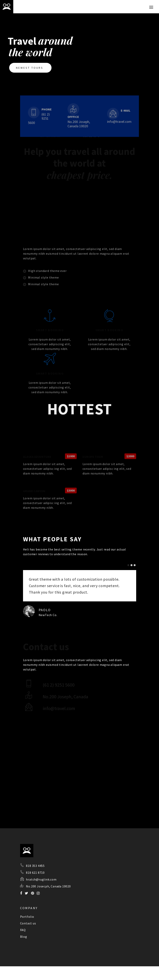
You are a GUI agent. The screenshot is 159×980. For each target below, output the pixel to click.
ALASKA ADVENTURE (37, 473)
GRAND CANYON (34, 507)
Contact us (28, 923)
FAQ (23, 930)
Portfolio (27, 917)
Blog (24, 937)
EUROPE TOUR (93, 473)
